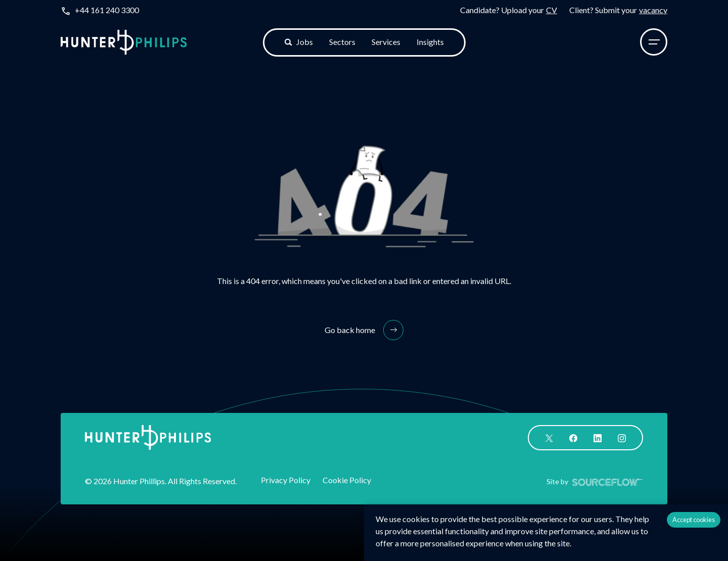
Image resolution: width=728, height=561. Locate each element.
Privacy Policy (286, 480)
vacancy (653, 10)
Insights (430, 42)
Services (386, 42)
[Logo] (124, 42)
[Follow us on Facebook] (573, 437)
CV (552, 10)
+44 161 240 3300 (107, 10)
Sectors (342, 42)
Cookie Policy (347, 480)
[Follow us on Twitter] (549, 437)
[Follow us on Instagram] (622, 437)
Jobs (299, 42)
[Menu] (654, 42)
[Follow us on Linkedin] (598, 437)
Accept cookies (694, 520)
